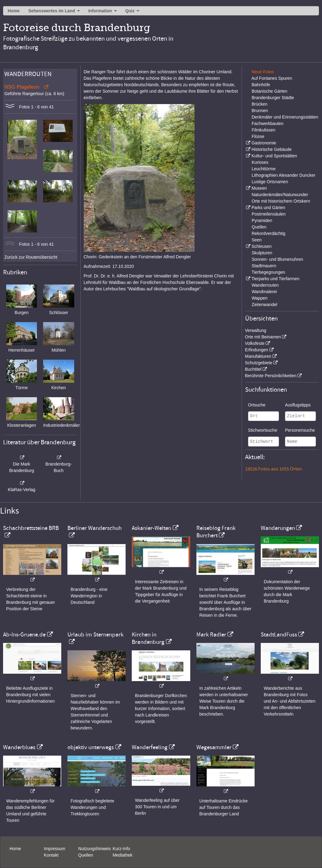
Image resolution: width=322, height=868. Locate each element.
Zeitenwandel (264, 305)
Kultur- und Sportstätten (274, 156)
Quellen (259, 227)
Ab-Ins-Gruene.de (24, 635)
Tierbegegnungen (268, 272)
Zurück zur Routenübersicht (31, 257)
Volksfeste (255, 343)
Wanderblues (19, 747)
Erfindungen (257, 350)
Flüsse (258, 136)
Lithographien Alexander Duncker (283, 175)
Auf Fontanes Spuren (272, 78)
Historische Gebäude (272, 149)
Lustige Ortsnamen (270, 182)
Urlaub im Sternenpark (95, 635)
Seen (257, 240)
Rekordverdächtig (268, 233)
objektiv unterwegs (91, 747)
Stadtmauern (264, 266)
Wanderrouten (265, 285)
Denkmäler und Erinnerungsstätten (285, 117)
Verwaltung (256, 330)
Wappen (260, 298)
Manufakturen (258, 356)
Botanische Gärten (269, 91)
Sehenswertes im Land (52, 11)
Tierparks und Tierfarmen (276, 279)
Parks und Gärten (268, 208)
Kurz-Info (121, 849)
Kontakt (51, 855)
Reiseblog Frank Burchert (216, 532)
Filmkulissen (263, 130)
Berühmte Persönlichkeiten (271, 376)
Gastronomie (264, 143)
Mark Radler (211, 635)
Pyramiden (262, 220)
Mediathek (123, 855)
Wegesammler (214, 747)
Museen (259, 188)
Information (100, 11)
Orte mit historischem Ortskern (281, 201)
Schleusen (262, 246)
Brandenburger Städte (273, 98)
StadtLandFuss (279, 635)
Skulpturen (262, 253)
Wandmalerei (264, 292)
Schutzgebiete (259, 363)
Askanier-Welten (151, 528)
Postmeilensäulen (269, 214)
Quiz (130, 11)
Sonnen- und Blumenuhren (277, 259)
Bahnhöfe (261, 85)
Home (14, 11)
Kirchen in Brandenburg (148, 638)
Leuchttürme (264, 169)
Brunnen (260, 111)
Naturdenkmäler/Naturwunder (280, 195)
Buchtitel (253, 369)
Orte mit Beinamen (263, 337)
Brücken (259, 104)
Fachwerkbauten (268, 123)
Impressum (55, 849)
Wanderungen (278, 528)
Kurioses (260, 162)
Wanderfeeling (150, 747)
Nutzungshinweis (95, 849)
